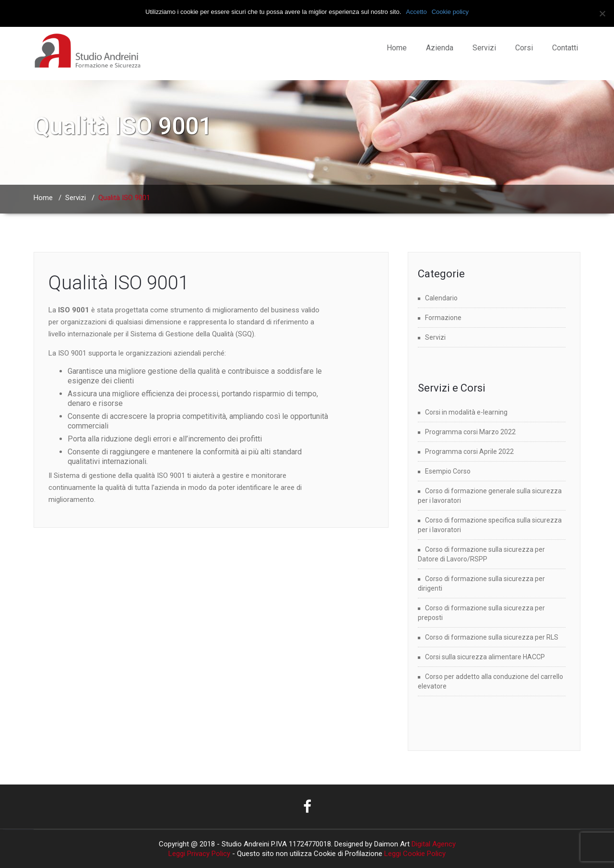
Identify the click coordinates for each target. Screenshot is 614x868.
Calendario (441, 298)
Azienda (440, 48)
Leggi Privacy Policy (199, 854)
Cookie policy (450, 12)
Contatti (565, 48)
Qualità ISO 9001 (119, 283)
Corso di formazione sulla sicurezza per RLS (492, 637)
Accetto (416, 12)
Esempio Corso (448, 471)
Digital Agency (433, 844)
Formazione (443, 318)
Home (397, 48)
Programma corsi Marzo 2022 (470, 432)
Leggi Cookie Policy (415, 854)
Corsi (524, 48)
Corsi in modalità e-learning (466, 412)
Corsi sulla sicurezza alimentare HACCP (485, 657)
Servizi (484, 48)
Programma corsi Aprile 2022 (469, 452)
